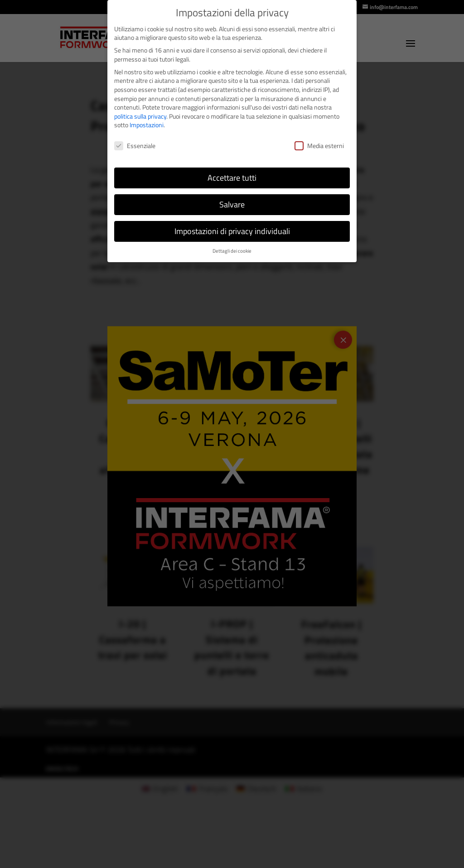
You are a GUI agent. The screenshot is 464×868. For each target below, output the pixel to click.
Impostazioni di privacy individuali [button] (232, 231)
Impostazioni (147, 125)
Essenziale (135, 146)
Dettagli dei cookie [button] (232, 251)
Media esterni (319, 146)
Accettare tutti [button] (232, 178)
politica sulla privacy (140, 116)
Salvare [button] (232, 204)
